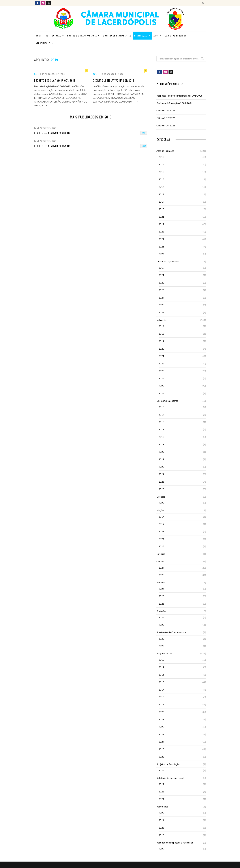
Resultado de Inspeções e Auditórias (175, 843)
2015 (161, 172)
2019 (36, 74)
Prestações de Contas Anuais (171, 632)
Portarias (161, 611)
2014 (161, 164)
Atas (156, 35)
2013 (161, 157)
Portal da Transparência (82, 35)
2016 (161, 179)
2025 (161, 247)
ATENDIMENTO (43, 43)
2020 (161, 209)
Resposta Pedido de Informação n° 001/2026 (179, 96)
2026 (161, 254)
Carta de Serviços (176, 35)
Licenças (161, 497)
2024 (161, 239)
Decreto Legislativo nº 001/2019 (55, 80)
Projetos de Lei (164, 653)
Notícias (161, 554)
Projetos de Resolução (168, 764)
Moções (161, 510)
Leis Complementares (167, 401)
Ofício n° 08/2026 (166, 110)
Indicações (162, 320)
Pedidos (161, 582)
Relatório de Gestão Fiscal (170, 778)
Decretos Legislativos (168, 261)
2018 (161, 194)
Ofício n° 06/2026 (166, 126)
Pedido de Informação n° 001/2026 (174, 103)
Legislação (141, 35)
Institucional (53, 35)
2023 (161, 232)
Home (39, 35)
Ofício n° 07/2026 (166, 118)
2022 (161, 224)
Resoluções (162, 807)
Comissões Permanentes (117, 35)
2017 (161, 187)
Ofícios (160, 561)
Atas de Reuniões (165, 151)
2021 (161, 217)
